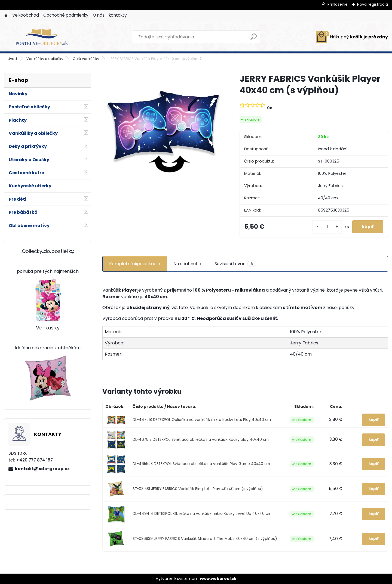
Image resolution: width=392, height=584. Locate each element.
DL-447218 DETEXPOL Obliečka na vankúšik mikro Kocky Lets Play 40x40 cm (202, 420)
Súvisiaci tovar (235, 264)
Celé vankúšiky (86, 59)
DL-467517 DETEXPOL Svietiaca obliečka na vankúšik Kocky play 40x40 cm (201, 440)
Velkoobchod (26, 15)
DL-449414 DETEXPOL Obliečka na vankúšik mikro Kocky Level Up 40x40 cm (202, 514)
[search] (254, 39)
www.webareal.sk (218, 579)
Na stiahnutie (187, 264)
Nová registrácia (373, 4)
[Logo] (42, 37)
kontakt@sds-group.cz (42, 469)
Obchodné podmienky (66, 15)
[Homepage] (6, 15)
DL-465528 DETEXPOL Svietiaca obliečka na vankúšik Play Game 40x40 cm (201, 464)
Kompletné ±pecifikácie (135, 264)
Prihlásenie (338, 4)
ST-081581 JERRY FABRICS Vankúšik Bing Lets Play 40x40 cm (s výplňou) (198, 489)
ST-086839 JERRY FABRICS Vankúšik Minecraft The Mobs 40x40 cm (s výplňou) (205, 539)
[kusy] (324, 227)
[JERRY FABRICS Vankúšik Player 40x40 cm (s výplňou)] (162, 125)
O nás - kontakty (110, 15)
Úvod (12, 59)
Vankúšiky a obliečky (45, 59)
